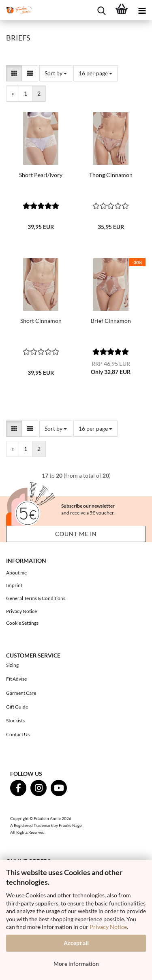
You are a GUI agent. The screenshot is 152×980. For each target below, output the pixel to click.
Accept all (76, 943)
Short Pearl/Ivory (41, 175)
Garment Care (21, 693)
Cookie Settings (22, 623)
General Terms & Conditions (36, 598)
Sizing (12, 665)
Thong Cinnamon (111, 175)
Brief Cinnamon (111, 321)
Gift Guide (17, 707)
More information (76, 964)
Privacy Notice (108, 927)
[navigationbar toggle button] (142, 10)
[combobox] (56, 73)
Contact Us (18, 734)
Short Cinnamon (41, 321)
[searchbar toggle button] (101, 10)
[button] (14, 73)
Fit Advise (16, 679)
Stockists (15, 721)
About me (16, 573)
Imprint (14, 585)
